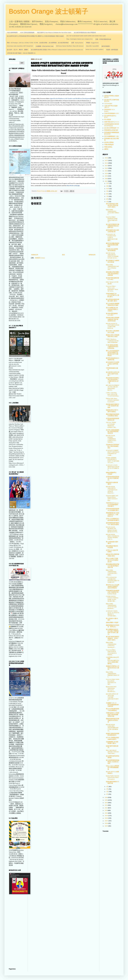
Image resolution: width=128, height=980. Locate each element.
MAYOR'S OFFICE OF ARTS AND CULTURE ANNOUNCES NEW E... (112, 697)
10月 (108, 189)
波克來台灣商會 (109, 142)
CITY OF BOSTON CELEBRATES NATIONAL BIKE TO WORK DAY (113, 580)
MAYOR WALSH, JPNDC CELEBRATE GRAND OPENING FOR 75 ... (112, 537)
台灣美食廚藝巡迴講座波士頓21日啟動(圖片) (113, 478)
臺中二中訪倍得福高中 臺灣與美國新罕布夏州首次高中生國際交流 (113, 353)
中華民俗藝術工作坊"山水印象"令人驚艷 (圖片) (112, 295)
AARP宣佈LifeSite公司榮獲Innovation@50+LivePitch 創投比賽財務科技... (112, 660)
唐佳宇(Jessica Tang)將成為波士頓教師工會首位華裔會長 (113, 586)
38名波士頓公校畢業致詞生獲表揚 (112, 250)
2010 (106, 813)
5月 (107, 202)
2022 (106, 168)
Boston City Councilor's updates (95, 50)
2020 (107, 173)
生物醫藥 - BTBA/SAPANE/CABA (45, 46)
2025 (106, 161)
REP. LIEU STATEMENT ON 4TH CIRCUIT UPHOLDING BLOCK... (113, 388)
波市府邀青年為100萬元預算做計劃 (112, 231)
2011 (106, 810)
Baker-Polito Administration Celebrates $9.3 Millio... (111, 572)
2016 (106, 797)
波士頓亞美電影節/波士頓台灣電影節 (85, 33)
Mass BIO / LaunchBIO (93, 46)
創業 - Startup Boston (77, 43)
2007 (107, 821)
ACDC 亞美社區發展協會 (27, 33)
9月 (107, 191)
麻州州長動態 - (106, 46)
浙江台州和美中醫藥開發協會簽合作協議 (113, 304)
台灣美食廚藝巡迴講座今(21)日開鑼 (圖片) (113, 509)
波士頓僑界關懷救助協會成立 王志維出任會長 (113, 762)
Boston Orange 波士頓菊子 (49, 11)
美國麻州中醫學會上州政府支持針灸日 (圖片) (113, 668)
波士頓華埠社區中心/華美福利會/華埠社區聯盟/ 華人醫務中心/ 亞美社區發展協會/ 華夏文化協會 (35, 36)
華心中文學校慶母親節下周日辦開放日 (113, 709)
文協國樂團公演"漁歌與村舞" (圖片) (112, 743)
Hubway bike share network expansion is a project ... (112, 400)
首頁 (63, 255)
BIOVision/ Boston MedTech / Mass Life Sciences (70, 46)
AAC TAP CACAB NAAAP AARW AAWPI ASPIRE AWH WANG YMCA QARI (86, 36)
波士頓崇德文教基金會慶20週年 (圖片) (113, 300)
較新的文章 (35, 255)
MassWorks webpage (73, 186)
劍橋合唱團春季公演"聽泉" (111, 473)
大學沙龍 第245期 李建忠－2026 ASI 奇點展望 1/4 (21, 53)
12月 (108, 183)
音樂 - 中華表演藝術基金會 (103, 39)
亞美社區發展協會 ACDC (112, 113)
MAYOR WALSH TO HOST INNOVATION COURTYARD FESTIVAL (112, 326)
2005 (106, 826)
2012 (106, 808)
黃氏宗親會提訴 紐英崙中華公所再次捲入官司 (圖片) (112, 205)
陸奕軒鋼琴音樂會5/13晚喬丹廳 (112, 782)
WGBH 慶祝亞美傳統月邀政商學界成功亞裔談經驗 (112, 347)
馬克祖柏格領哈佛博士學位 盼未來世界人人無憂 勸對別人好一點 (113, 380)
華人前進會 (108, 119)
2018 (106, 179)
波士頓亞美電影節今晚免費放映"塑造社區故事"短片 (113, 226)
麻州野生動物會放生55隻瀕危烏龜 (113, 359)
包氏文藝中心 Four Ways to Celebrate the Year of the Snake (54, 33)
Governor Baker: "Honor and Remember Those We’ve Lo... (112, 289)
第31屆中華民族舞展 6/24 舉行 (112, 314)
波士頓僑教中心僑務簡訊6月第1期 (113, 261)
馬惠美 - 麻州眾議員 (112, 50)
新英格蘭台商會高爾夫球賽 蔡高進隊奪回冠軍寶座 (113, 274)
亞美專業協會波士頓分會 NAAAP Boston (112, 125)
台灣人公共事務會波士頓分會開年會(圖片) (113, 519)
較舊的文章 (92, 255)
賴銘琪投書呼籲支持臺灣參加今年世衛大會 (113, 720)
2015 (106, 800)
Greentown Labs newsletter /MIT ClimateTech (20, 46)
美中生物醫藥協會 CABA (112, 136)
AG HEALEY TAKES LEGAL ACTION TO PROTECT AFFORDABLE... (112, 613)
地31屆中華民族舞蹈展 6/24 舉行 (112, 279)
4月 (107, 787)
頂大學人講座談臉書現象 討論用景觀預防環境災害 (113, 432)
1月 (107, 794)
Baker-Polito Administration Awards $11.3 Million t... (112, 212)
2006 (106, 823)
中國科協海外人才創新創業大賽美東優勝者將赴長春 (113, 715)
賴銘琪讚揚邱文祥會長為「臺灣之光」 (113, 626)
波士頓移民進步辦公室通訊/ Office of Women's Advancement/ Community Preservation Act (57, 50)
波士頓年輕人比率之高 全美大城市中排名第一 (113, 374)
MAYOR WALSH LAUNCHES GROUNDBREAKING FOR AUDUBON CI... (112, 728)
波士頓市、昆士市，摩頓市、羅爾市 (18, 50)
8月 (107, 194)
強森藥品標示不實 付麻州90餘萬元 (112, 411)
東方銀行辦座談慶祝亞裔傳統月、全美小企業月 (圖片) (113, 638)
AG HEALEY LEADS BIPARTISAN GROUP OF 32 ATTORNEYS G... (113, 467)
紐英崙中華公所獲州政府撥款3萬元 (113, 555)
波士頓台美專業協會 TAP (112, 128)
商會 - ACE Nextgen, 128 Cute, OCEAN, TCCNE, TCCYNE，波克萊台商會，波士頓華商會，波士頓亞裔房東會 (38, 43)
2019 (106, 176)
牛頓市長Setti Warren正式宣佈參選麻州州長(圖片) (112, 505)
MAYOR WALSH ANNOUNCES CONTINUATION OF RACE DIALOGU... (112, 490)
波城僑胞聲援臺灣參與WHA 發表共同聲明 (113, 524)
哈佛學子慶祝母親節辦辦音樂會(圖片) (113, 734)
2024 (106, 163)
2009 (107, 816)
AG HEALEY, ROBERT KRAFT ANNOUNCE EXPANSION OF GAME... (113, 453)
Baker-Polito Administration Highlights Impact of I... (113, 674)
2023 (106, 166)
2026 (106, 158)
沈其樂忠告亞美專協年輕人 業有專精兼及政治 (113, 446)
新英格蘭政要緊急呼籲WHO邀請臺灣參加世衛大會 (113, 566)
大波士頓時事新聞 (12, 33)
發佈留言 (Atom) (40, 258)
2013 (106, 805)
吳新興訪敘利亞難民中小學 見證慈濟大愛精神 (113, 406)
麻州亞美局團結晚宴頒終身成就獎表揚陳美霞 (113, 245)
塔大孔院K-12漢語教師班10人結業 (112, 332)
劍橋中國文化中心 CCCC (112, 122)
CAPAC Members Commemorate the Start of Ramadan (112, 341)
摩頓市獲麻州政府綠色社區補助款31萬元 (113, 415)
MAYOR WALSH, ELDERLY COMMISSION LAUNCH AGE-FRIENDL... (111, 439)
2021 (106, 171)
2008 (107, 818)
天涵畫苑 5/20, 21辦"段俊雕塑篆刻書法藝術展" (112, 705)
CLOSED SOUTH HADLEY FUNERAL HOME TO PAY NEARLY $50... (112, 599)
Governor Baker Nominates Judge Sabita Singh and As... (112, 219)
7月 (107, 196)
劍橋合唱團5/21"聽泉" (112, 623)
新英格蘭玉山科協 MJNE (111, 130)
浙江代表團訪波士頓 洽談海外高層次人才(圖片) (112, 309)
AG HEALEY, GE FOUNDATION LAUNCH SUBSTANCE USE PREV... (112, 238)
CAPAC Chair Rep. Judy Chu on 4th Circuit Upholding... (113, 394)
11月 (108, 186)
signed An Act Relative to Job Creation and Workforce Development (70, 99)
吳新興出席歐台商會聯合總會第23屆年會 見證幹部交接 (113, 319)
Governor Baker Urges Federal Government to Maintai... (111, 652)
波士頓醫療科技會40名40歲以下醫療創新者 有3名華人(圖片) (112, 632)
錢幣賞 (106, 149)
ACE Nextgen (108, 103)
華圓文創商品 (108, 147)
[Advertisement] (17, 932)
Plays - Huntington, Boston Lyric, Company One (80, 39)
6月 (107, 199)
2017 (106, 181)
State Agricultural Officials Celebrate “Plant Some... (112, 752)
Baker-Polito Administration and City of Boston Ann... (112, 267)
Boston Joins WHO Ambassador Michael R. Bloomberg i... (111, 689)
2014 (106, 803)
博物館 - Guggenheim (92, 43)
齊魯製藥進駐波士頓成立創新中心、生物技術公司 (113, 515)
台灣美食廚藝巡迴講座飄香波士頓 (113, 419)
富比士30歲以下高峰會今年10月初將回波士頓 (112, 560)
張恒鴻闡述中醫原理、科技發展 (113, 547)
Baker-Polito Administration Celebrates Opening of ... (111, 645)
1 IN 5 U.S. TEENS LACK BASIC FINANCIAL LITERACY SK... (111, 425)
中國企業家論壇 (109, 145)
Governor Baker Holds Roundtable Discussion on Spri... (113, 682)
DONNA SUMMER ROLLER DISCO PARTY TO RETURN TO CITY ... (112, 460)
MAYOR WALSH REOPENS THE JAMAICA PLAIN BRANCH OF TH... (112, 529)
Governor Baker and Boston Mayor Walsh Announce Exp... (112, 498)
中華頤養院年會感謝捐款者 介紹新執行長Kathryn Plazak (113, 592)
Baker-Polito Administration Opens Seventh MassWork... (111, 606)
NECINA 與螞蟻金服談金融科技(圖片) (112, 738)
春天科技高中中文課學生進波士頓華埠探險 (113, 364)
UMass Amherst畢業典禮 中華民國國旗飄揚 (112, 768)
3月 (107, 789)
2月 (107, 792)
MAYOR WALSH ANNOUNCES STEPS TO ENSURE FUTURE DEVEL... (112, 256)
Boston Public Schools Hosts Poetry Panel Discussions (112, 777)
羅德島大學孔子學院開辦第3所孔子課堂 (113, 336)
